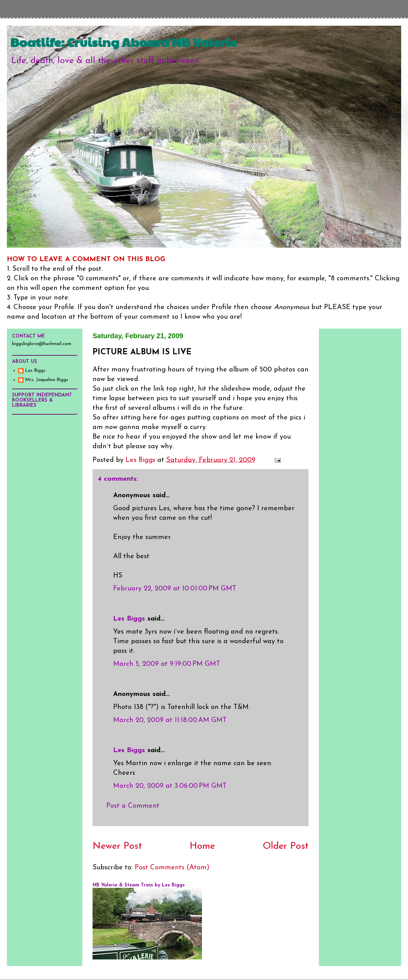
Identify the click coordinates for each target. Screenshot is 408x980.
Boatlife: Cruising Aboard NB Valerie (124, 42)
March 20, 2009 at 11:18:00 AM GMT (170, 720)
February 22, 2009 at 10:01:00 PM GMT (175, 589)
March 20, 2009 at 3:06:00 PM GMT (170, 786)
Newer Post (117, 846)
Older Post (286, 846)
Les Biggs (129, 619)
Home (202, 846)
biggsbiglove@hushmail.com (42, 344)
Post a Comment (133, 806)
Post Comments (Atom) (172, 868)
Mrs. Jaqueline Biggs (47, 380)
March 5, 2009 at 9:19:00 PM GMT (167, 664)
